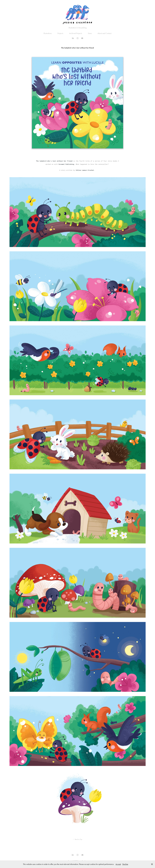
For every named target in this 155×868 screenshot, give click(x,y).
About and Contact (105, 33)
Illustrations (48, 33)
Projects (60, 33)
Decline (125, 864)
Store (90, 33)
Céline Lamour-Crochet (85, 170)
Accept (118, 864)
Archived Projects (76, 33)
